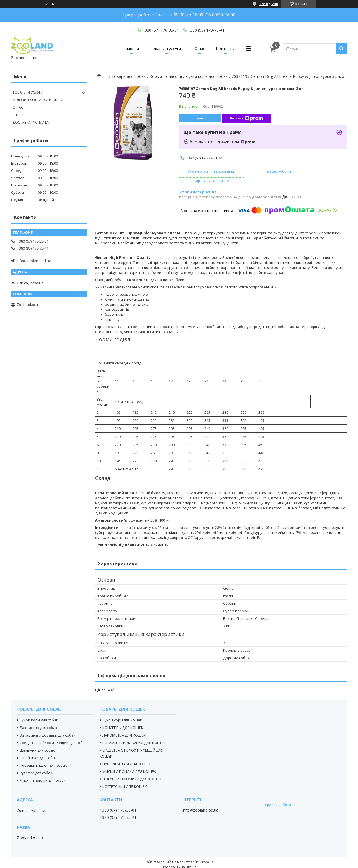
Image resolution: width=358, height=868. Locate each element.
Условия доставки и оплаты (40, 100)
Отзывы (20, 115)
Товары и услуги (164, 48)
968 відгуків (268, 4)
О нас (201, 48)
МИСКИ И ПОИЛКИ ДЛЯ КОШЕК (129, 762)
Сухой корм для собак (39, 711)
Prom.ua (207, 853)
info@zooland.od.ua (34, 261)
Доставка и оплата (31, 122)
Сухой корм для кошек (122, 711)
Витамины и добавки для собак (48, 726)
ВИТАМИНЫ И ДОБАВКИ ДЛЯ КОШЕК (134, 733)
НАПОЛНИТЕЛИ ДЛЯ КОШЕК (127, 754)
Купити (200, 118)
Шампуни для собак (37, 741)
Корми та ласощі (166, 76)
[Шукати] (341, 49)
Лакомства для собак (38, 718)
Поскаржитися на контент (169, 863)
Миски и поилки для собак (43, 771)
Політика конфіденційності (216, 863)
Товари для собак (129, 76)
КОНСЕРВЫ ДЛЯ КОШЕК (123, 718)
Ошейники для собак (38, 748)
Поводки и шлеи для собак (43, 756)
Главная (127, 48)
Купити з (247, 118)
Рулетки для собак (36, 763)
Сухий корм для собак (207, 76)
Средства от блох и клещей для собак (53, 733)
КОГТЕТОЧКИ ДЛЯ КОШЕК (125, 777)
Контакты (230, 48)
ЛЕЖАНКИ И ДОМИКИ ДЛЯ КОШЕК (132, 769)
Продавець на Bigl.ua (179, 858)
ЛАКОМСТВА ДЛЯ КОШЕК (124, 726)
